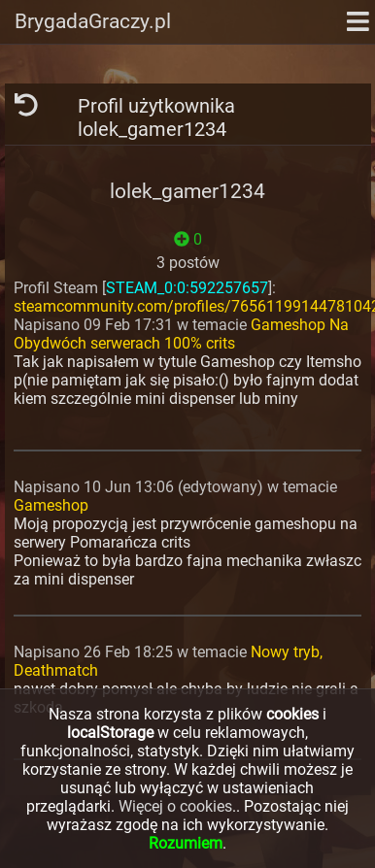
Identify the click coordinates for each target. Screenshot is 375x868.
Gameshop (51, 505)
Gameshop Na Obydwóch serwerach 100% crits (181, 334)
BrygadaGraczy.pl (93, 21)
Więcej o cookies (175, 806)
